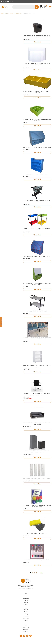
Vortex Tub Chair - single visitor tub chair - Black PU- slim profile (37, 36)
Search (37, 7)
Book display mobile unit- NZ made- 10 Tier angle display (37, 257)
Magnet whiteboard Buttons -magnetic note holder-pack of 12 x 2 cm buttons (37, 506)
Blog (6, 1)
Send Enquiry (26, 628)
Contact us (26, 600)
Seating (26, 614)
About (3, 1)
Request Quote (41, 8)
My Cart (26, 602)
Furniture (26, 612)
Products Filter (1, 323)
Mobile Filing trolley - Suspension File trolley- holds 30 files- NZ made (37, 201)
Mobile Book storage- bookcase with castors (37, 174)
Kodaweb (29, 587)
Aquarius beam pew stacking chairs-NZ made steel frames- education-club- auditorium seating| (37, 338)
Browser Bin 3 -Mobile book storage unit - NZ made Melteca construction (37, 92)
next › (42, 573)
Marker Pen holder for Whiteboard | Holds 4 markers (37, 560)
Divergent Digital (30, 588)
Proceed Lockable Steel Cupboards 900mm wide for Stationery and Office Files (37, 452)
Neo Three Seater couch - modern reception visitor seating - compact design (37, 424)
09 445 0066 (26, 630)
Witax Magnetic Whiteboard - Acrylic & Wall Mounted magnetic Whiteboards (37, 64)
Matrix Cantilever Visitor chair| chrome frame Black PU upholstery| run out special (37, 394)
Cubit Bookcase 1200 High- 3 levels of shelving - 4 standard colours (37, 366)
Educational (26, 616)
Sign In (13, 1)
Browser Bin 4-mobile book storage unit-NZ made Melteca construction (37, 120)
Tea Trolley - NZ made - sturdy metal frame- (37, 311)
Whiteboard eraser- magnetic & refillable (37, 533)
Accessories (26, 618)
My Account (26, 605)
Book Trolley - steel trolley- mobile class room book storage (37, 229)
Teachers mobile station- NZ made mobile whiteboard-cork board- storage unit (37, 284)
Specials (26, 620)
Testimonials (26, 598)
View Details (37, 42)
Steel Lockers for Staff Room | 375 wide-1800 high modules (37, 479)
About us (26, 596)
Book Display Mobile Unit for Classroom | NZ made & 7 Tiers (37, 147)
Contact (9, 1)
